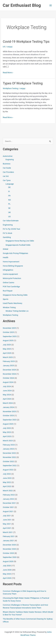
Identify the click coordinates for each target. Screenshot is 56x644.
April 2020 (7, 578)
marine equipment (10, 274)
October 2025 (8, 332)
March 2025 (8, 357)
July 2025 (7, 345)
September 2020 (10, 557)
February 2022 (9, 495)
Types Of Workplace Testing (23, 83)
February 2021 (9, 536)
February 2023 (9, 445)
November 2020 (9, 549)
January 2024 (8, 407)
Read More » (8, 73)
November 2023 (9, 411)
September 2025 (10, 336)
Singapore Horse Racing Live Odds (20, 241)
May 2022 (7, 482)
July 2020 (7, 566)
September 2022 (10, 465)
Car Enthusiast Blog (22, 5)
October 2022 (8, 461)
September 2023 (10, 420)
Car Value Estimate (11, 221)
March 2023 (8, 441)
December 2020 (9, 545)
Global (5, 249)
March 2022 (8, 491)
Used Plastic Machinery (12, 303)
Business (7, 164)
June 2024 (7, 391)
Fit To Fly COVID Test (11, 229)
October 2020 (8, 553)
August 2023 (8, 424)
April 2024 (7, 399)
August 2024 (8, 382)
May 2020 (7, 574)
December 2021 (9, 503)
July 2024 (7, 386)
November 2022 (9, 457)
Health (6, 257)
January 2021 (8, 541)
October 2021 (8, 507)
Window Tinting (9, 307)
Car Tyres (7, 180)
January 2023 (8, 449)
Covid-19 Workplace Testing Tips (26, 42)
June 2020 (7, 570)
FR (9, 196)
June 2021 (7, 520)
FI (9, 191)
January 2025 (8, 365)
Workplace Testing (10, 88)
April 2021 (7, 528)
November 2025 (9, 328)
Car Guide (7, 168)
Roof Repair (8, 291)
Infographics (8, 270)
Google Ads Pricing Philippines (15, 253)
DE (9, 187)
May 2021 (7, 524)
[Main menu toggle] (51, 5)
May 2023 (7, 432)
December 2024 (9, 370)
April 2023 (7, 436)
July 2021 (7, 516)
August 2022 (8, 470)
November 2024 (9, 374)
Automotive (8, 156)
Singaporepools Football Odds (18, 245)
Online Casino (9, 282)
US (4, 47)
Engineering (8, 225)
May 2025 (7, 349)
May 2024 (7, 395)
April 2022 (7, 486)
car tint (6, 176)
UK (9, 212)
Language (10, 184)
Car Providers (8, 172)
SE (9, 208)
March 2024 (8, 403)
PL (9, 204)
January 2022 (8, 499)
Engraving (10, 159)
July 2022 (7, 474)
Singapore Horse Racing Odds (15, 295)
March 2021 (8, 532)
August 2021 (8, 511)
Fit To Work (7, 233)
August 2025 (8, 340)
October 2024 (8, 378)
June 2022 (7, 478)
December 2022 (9, 453)
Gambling (7, 237)
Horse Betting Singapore (13, 266)
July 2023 (7, 428)
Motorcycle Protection (12, 278)
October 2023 (8, 415)
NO (10, 200)
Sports (6, 299)
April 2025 (7, 353)
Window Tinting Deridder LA (17, 311)
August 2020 (8, 561)
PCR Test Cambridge (11, 287)
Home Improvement (11, 262)
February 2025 (9, 361)
